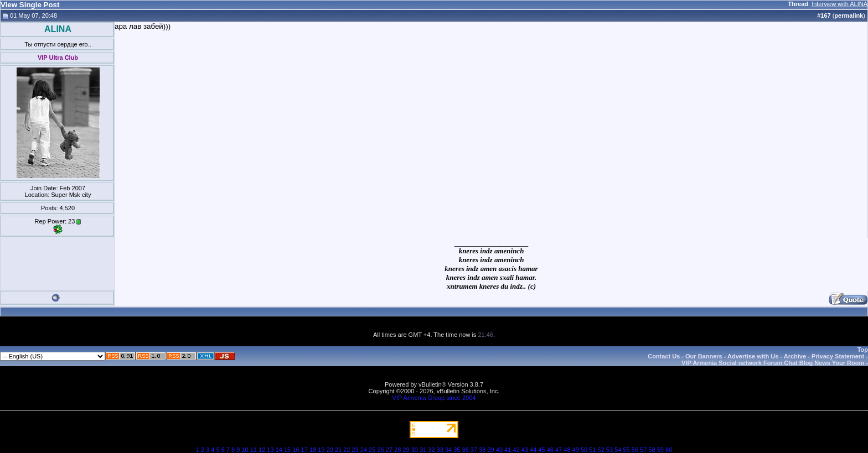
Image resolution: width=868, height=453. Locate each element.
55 (626, 450)
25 (372, 450)
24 (364, 450)
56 (635, 450)
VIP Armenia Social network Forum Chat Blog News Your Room (773, 363)
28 (397, 450)
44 (533, 450)
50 (584, 450)
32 (431, 450)
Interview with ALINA (839, 4)
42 (516, 450)
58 (652, 450)
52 (601, 450)
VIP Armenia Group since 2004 (434, 398)
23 (355, 450)
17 (304, 450)
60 (669, 450)
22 (347, 450)
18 (313, 450)
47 (559, 450)
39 (490, 450)
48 (567, 450)
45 (541, 450)
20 (330, 450)
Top (863, 350)
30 (415, 450)
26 (380, 450)
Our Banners (704, 356)
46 (550, 450)
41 (508, 450)
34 (448, 450)
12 (262, 450)
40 (499, 450)
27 (389, 450)
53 (609, 450)
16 (296, 450)
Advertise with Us (753, 356)
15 (287, 450)
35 (457, 450)
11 (254, 450)
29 (406, 450)
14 (279, 450)
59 (660, 450)
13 (270, 450)
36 (466, 450)
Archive (795, 356)
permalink (849, 15)
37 (474, 450)
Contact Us (664, 356)
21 (338, 450)
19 (321, 450)
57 (643, 450)
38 (482, 450)
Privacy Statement (838, 356)
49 (576, 450)
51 (592, 450)
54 (618, 450)
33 (440, 450)
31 (423, 450)
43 (525, 450)
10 (245, 450)
